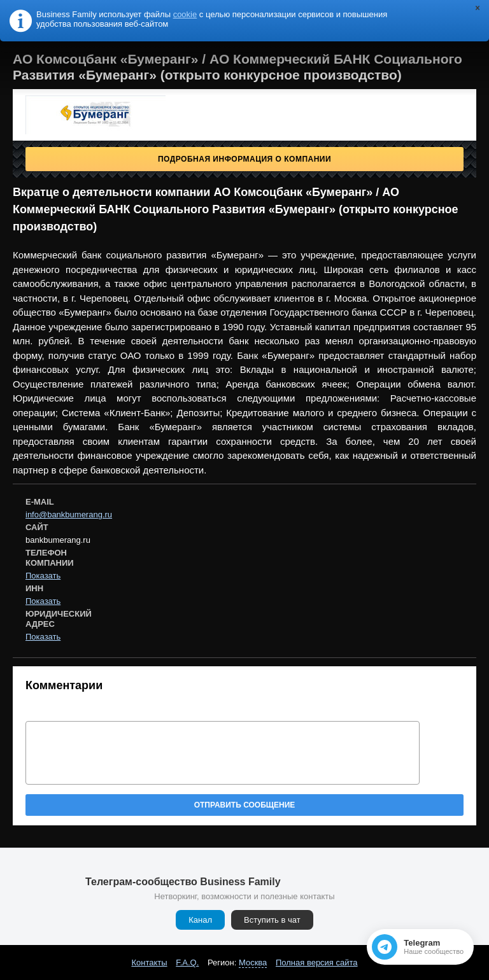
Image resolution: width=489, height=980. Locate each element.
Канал (200, 920)
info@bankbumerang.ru (69, 514)
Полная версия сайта (317, 962)
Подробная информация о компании (244, 159)
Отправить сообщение (245, 805)
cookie (185, 14)
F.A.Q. (187, 962)
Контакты (149, 962)
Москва (253, 962)
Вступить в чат (272, 920)
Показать (43, 576)
